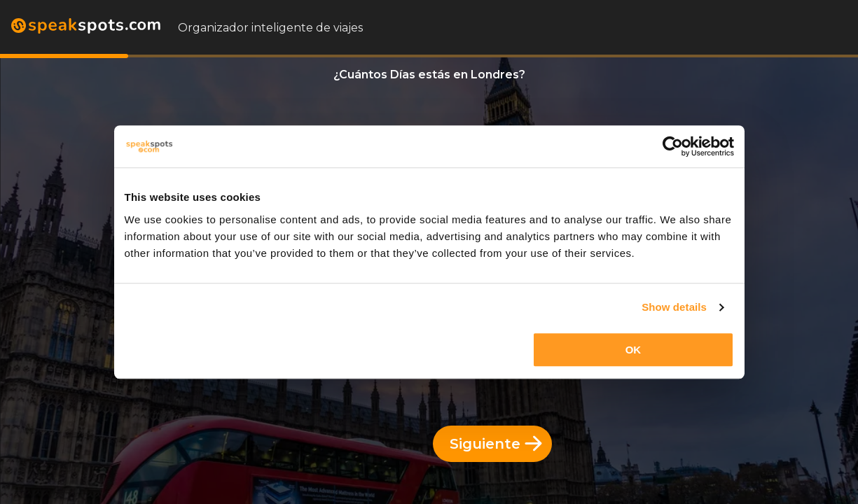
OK (634, 350)
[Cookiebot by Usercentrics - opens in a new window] (673, 146)
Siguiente (496, 444)
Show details (674, 307)
